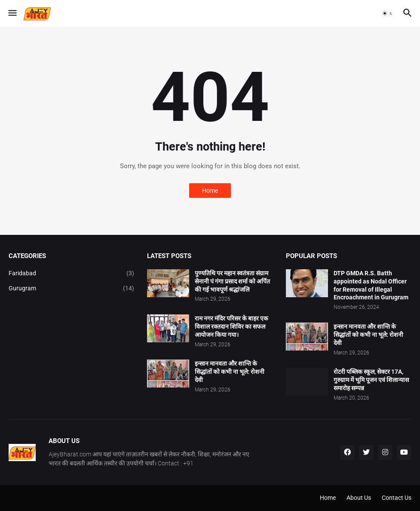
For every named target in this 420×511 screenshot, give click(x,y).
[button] (12, 13)
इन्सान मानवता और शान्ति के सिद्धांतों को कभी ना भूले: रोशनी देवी (230, 372)
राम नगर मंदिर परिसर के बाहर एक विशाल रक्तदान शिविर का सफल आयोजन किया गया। (231, 326)
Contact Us (397, 498)
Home (210, 191)
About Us (359, 498)
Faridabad (71, 274)
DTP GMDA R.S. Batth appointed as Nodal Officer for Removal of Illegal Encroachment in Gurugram (371, 285)
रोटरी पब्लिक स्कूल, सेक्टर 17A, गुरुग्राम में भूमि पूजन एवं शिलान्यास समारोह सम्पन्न (371, 380)
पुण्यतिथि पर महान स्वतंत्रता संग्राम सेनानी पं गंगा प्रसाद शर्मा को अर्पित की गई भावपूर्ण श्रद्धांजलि (232, 281)
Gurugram (71, 289)
